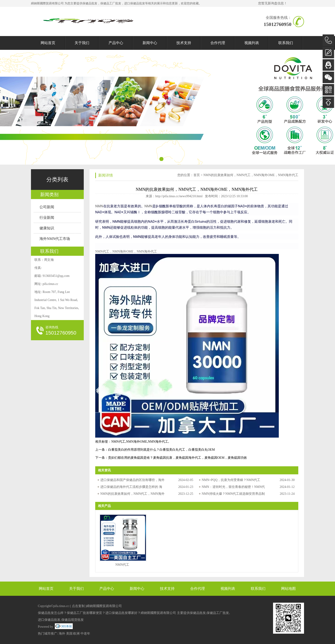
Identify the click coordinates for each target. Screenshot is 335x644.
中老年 (85, 634)
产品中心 (116, 43)
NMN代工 (118, 442)
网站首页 (48, 43)
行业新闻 (47, 218)
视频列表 (252, 43)
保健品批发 (90, 3)
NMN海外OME (137, 442)
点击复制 (78, 606)
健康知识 (47, 228)
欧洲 (76, 634)
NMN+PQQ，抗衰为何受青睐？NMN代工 (231, 480)
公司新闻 (47, 207)
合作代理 (218, 43)
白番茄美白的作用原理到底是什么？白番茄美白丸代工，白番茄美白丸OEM (161, 450)
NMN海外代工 (158, 442)
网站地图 (288, 589)
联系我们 (286, 43)
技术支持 (184, 43)
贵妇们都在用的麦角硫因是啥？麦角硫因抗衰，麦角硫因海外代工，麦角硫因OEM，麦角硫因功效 (177, 458)
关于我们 (82, 43)
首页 (197, 175)
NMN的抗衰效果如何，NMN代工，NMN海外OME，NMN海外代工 (251, 175)
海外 (62, 634)
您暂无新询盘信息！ (273, 3)
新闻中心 (150, 43)
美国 (69, 634)
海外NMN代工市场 (55, 239)
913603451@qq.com (56, 276)
